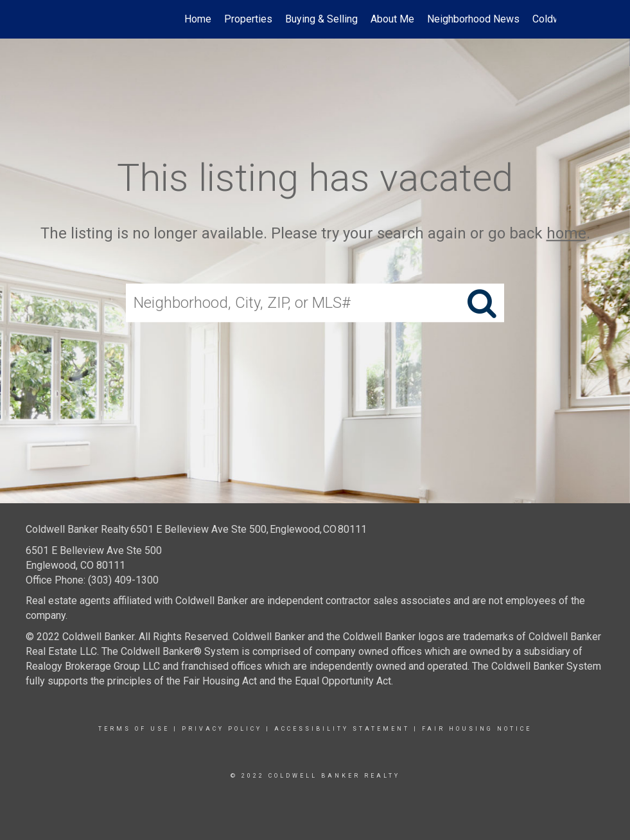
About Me (392, 19)
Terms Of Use (134, 729)
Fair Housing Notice (477, 729)
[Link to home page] (81, 19)
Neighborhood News (473, 19)
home (566, 233)
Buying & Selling (321, 19)
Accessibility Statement (342, 729)
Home (198, 19)
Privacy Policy (222, 729)
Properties (248, 19)
